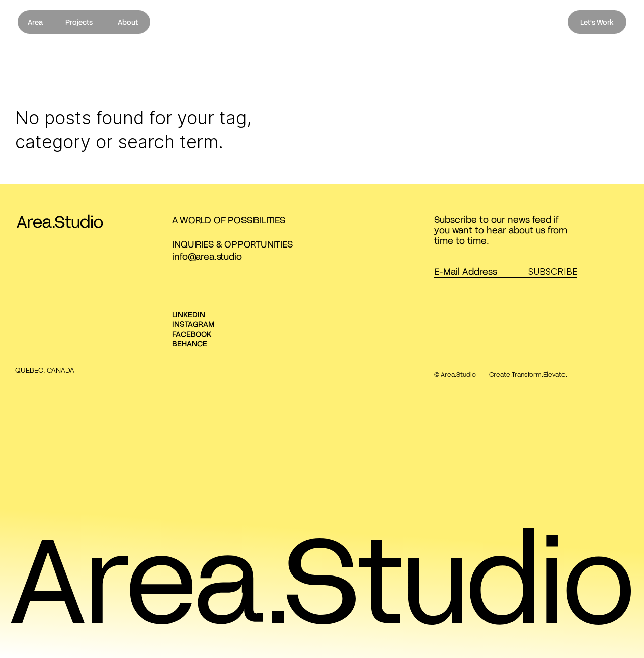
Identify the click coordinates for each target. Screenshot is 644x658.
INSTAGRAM (193, 324)
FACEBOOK (192, 334)
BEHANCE (190, 343)
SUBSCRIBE (553, 271)
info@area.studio (207, 256)
